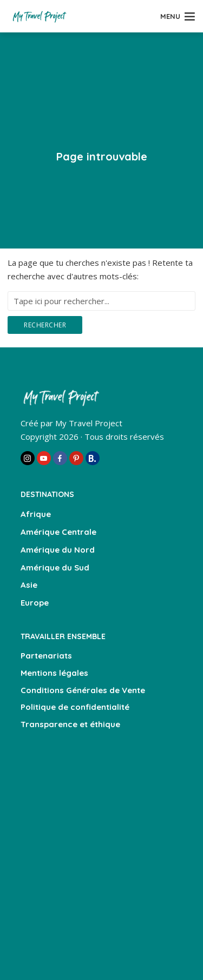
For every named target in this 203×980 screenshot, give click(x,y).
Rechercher (45, 325)
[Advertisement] (101, 854)
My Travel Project (89, 423)
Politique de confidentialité (75, 707)
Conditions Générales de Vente (83, 690)
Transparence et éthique (70, 724)
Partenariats (46, 656)
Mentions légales (54, 673)
